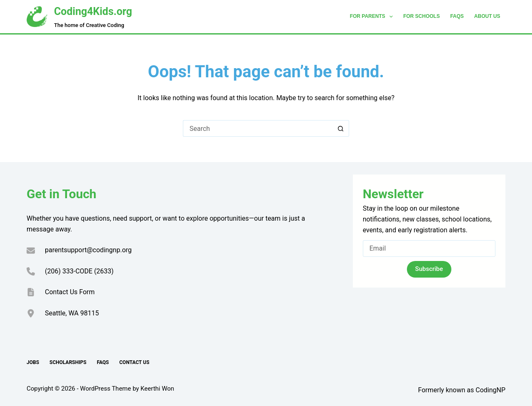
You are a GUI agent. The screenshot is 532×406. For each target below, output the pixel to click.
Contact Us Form (70, 292)
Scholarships (68, 362)
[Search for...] (258, 128)
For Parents (373, 17)
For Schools (421, 16)
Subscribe (429, 269)
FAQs (457, 16)
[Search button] (341, 128)
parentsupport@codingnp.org (88, 250)
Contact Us (134, 362)
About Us (487, 16)
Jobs (33, 362)
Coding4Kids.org (93, 11)
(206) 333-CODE (69, 271)
